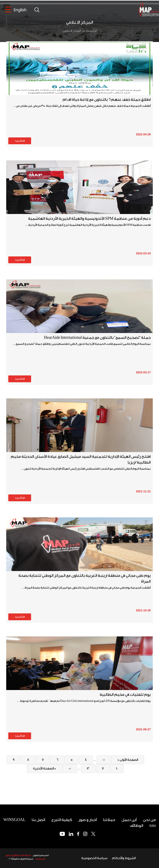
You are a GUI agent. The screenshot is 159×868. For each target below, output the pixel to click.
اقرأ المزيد (20, 141)
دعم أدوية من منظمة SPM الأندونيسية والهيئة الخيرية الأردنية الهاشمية (89, 219)
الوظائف (137, 826)
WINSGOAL (14, 820)
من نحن (149, 820)
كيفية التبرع (62, 820)
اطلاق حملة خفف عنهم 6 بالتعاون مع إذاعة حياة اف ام (107, 100)
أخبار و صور (88, 820)
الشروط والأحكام (124, 858)
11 (100, 768)
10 (114, 768)
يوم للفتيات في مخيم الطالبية (125, 695)
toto (153, 826)
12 (86, 768)
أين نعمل (129, 820)
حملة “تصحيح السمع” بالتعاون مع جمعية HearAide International (97, 338)
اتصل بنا (38, 820)
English (20, 10)
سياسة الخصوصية (94, 858)
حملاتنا (109, 820)
